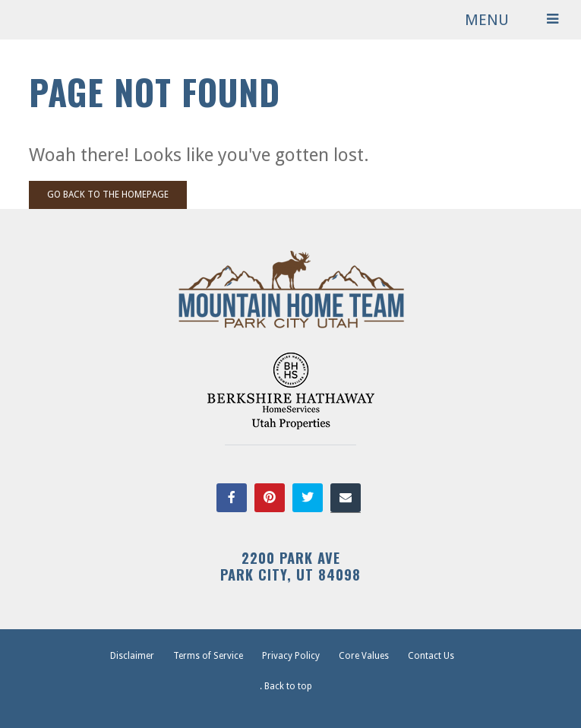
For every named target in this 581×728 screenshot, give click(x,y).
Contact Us (431, 656)
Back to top (288, 686)
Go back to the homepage (108, 195)
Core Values (364, 656)
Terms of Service (208, 656)
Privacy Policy (291, 656)
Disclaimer (132, 656)
